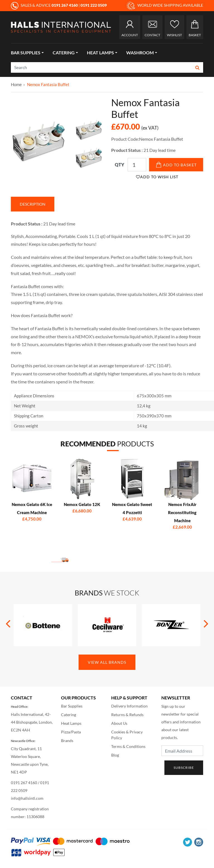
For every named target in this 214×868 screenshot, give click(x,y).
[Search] (102, 67)
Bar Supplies (26, 53)
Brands (67, 741)
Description (33, 204)
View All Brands (107, 662)
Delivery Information (129, 706)
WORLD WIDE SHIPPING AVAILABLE (165, 6)
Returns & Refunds (127, 715)
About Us (119, 723)
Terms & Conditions (128, 746)
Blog (115, 755)
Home (16, 84)
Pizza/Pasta (71, 732)
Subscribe (184, 768)
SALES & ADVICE (45, 5)
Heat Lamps (100, 53)
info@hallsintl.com (27, 798)
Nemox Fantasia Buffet (48, 84)
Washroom (140, 53)
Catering (64, 53)
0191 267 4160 (24, 783)
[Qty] (137, 165)
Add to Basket (176, 165)
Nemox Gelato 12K (82, 504)
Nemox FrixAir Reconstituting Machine (182, 512)
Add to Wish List (157, 177)
